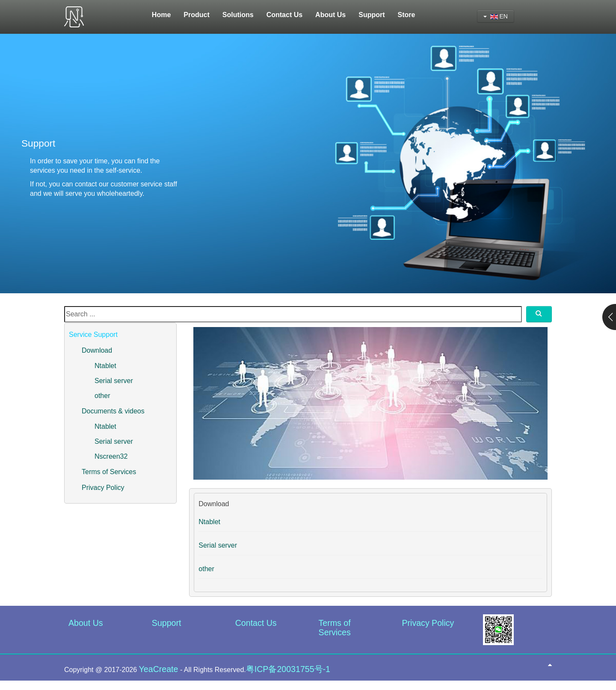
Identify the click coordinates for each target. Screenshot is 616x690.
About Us (86, 623)
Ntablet (105, 366)
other (102, 396)
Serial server (114, 381)
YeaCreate (159, 669)
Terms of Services (109, 472)
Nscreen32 (111, 456)
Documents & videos (113, 411)
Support (167, 623)
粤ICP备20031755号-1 (288, 669)
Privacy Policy (103, 488)
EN (496, 16)
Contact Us (256, 623)
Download (97, 350)
